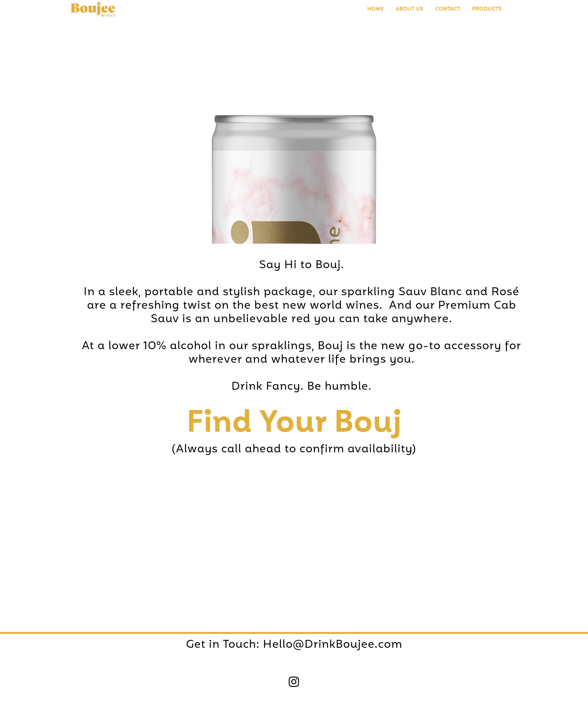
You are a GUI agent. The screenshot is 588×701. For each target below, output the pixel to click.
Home (375, 9)
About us (409, 9)
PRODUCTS (487, 9)
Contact (448, 9)
